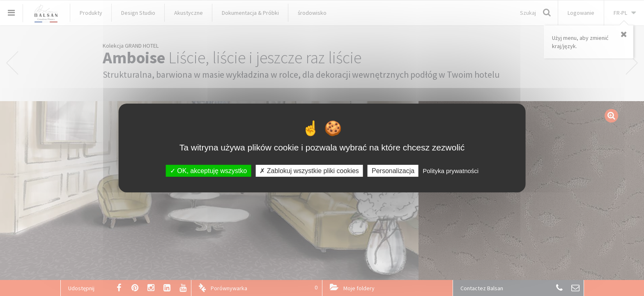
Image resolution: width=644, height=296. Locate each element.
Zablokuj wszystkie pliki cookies (309, 171)
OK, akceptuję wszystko (208, 171)
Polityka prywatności (451, 171)
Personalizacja (393, 171)
